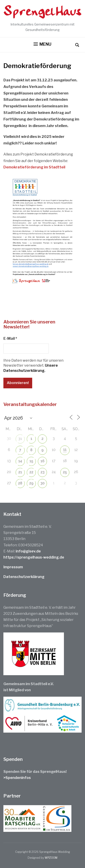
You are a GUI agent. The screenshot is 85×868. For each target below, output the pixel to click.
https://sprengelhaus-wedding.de (34, 557)
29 (31, 483)
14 (20, 461)
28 (20, 483)
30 (42, 483)
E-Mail (10, 338)
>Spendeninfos (17, 778)
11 (65, 449)
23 (43, 472)
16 (42, 461)
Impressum (13, 567)
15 (31, 461)
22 (31, 472)
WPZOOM (51, 858)
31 (20, 439)
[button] (42, 44)
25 (65, 472)
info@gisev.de (28, 551)
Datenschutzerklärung (24, 577)
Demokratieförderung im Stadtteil (34, 167)
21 (20, 472)
